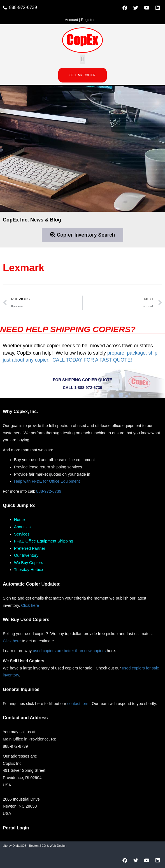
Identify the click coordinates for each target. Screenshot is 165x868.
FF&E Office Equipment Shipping (44, 541)
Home (19, 520)
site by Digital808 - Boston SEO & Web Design (35, 846)
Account (71, 20)
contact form (78, 704)
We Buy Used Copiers (26, 620)
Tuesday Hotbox (29, 570)
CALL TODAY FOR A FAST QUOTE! (92, 360)
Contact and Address (25, 718)
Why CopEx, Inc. (20, 411)
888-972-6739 (49, 491)
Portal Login (16, 828)
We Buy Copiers (29, 563)
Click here (30, 605)
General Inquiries (21, 689)
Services (22, 534)
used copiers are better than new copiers (69, 651)
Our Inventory (26, 555)
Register (88, 20)
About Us (22, 527)
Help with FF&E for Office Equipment (47, 481)
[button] (82, 59)
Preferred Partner (30, 548)
